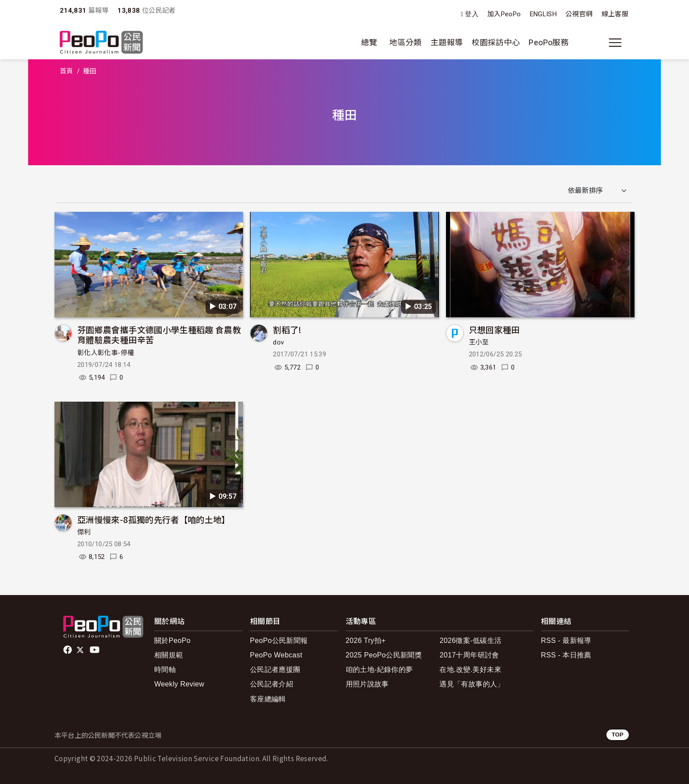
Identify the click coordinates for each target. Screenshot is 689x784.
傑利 (84, 532)
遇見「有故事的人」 (472, 684)
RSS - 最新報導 (566, 641)
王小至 (479, 342)
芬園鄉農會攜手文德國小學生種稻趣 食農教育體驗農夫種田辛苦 (159, 335)
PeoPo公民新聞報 (279, 641)
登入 (472, 14)
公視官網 (579, 14)
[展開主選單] (615, 43)
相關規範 (169, 655)
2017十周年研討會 (469, 655)
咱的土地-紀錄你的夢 (379, 670)
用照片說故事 (367, 684)
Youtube (95, 650)
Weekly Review (179, 684)
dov (278, 342)
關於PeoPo (172, 641)
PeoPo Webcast (276, 655)
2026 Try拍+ (366, 641)
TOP (618, 735)
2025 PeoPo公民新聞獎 (384, 655)
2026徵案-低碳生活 (470, 641)
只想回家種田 (494, 329)
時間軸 (165, 670)
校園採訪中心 (496, 42)
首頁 (67, 71)
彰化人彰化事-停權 (106, 353)
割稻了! (287, 329)
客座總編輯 (268, 699)
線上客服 (615, 14)
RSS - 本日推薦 (566, 655)
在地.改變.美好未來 (470, 670)
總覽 (369, 42)
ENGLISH (544, 14)
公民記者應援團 (275, 670)
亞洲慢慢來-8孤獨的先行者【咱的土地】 (154, 519)
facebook (68, 650)
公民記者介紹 (272, 684)
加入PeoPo (504, 14)
